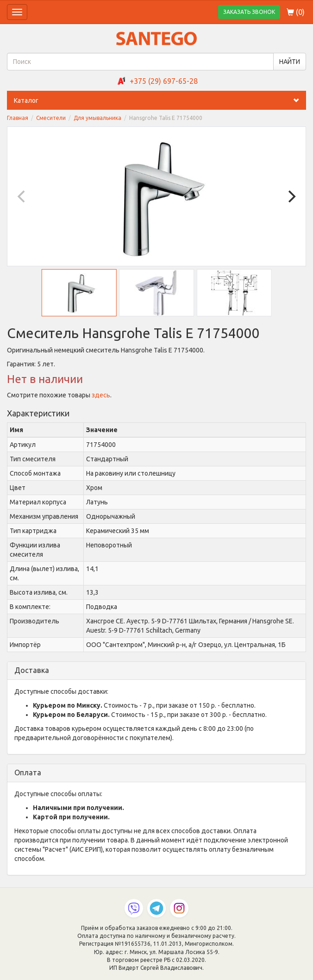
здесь (101, 395)
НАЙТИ (290, 62)
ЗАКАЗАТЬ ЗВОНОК (249, 12)
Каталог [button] (160, 101)
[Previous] (22, 196)
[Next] (291, 196)
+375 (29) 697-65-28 (164, 81)
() (296, 12)
